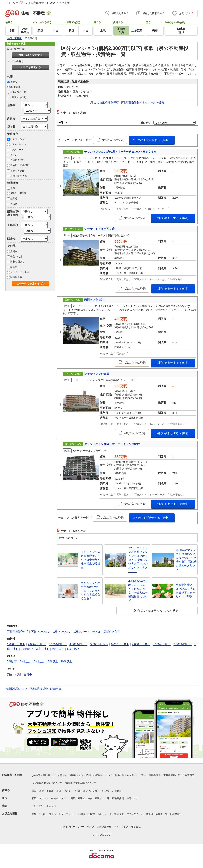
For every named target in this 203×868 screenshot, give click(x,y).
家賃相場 (117, 791)
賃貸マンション (91, 791)
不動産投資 (118, 798)
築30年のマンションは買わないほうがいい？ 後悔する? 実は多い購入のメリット (186, 560)
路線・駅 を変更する (31, 55)
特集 (34, 814)
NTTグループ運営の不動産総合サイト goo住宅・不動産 (37, 3)
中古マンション (59, 798)
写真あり (15, 267)
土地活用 (51, 806)
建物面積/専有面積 (13, 213)
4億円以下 (58, 649)
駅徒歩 (11, 239)
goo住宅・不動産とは (43, 775)
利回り (11, 119)
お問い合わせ (104, 827)
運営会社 (136, 827)
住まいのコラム (135, 814)
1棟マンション (18, 144)
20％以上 (66, 661)
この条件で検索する (28, 284)
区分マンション (19, 139)
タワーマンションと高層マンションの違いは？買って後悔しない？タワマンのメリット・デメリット (138, 560)
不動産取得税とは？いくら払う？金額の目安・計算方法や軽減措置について (138, 591)
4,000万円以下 (78, 644)
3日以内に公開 (18, 92)
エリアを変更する (31, 67)
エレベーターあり (20, 272)
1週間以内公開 (18, 97)
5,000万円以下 (99, 644)
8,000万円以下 (162, 644)
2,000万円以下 (37, 644)
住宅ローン (133, 798)
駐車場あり (16, 277)
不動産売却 (38, 806)
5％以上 (25, 661)
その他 (14, 204)
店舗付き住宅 (17, 160)
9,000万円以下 (182, 644)
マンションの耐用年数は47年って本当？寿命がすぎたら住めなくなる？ (91, 591)
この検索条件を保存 (106, 102)
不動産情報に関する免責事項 (45, 689)
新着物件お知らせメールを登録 (145, 102)
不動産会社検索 (86, 814)
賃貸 (34, 791)
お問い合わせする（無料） (173, 218)
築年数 (11, 127)
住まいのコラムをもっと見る (158, 611)
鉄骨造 (14, 199)
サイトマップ (121, 827)
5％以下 (12, 661)
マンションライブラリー (62, 814)
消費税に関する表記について (81, 783)
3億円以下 (43, 649)
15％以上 (52, 661)
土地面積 (13, 225)
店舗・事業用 (46, 791)
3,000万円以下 (58, 644)
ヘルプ (91, 827)
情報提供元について (17, 689)
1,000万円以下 (16, 644)
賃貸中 (14, 251)
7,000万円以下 (141, 644)
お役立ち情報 (10, 814)
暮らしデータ (105, 814)
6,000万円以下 (120, 644)
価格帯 (11, 105)
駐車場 (106, 791)
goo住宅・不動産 (12, 775)
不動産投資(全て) (18, 632)
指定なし (15, 82)
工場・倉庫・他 (19, 176)
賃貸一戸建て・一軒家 (68, 791)
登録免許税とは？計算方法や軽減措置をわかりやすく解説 (186, 591)
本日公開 (15, 87)
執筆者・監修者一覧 (157, 814)
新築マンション (40, 798)
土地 (107, 798)
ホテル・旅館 (17, 171)
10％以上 (38, 661)
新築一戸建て (78, 798)
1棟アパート (17, 150)
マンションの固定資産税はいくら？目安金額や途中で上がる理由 (91, 559)
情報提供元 (155, 775)
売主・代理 (16, 257)
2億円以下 (27, 649)
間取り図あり (17, 262)
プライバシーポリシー (72, 827)
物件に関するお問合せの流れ (130, 775)
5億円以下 (73, 649)
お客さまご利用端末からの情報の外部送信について (85, 775)
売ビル (14, 155)
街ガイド (119, 814)
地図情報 (175, 814)
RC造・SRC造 (18, 193)
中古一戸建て (95, 798)
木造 (13, 188)
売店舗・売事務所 (20, 165)
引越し (43, 814)
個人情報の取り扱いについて (47, 783)
